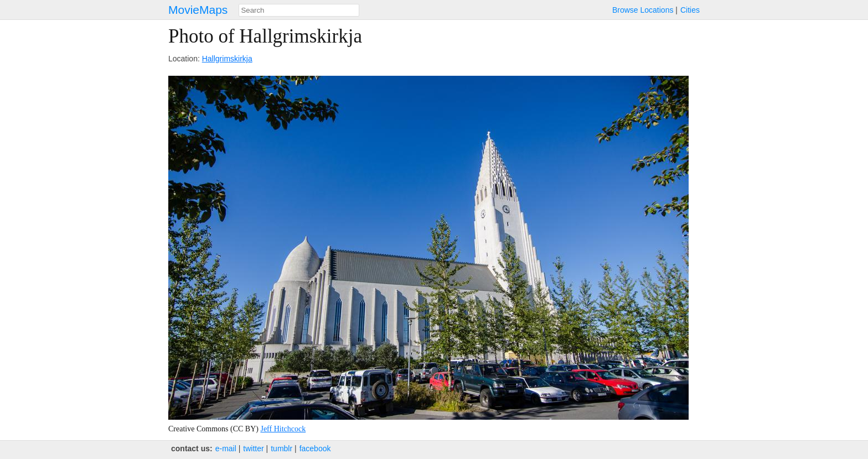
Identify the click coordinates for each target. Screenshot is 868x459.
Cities (690, 10)
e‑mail (226, 448)
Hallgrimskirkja (227, 59)
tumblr (281, 448)
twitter (253, 448)
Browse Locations (643, 10)
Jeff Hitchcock (283, 429)
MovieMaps (198, 10)
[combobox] (299, 10)
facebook (315, 448)
